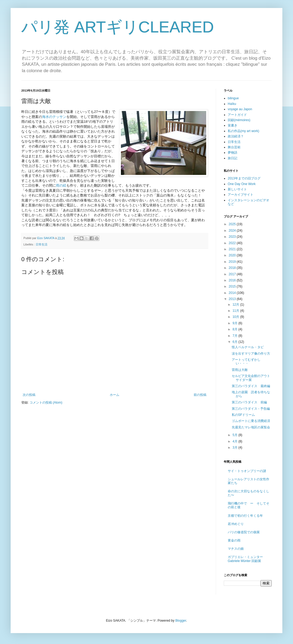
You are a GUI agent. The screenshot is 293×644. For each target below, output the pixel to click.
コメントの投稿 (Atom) (46, 403)
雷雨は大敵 (240, 370)
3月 (235, 448)
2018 (233, 268)
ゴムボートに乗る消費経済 (251, 421)
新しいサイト (237, 189)
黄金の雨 (234, 540)
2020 (233, 255)
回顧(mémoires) (239, 120)
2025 (233, 224)
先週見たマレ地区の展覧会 (251, 427)
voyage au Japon (240, 109)
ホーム (115, 395)
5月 (235, 435)
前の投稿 (200, 395)
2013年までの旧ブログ (244, 178)
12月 (236, 305)
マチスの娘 (236, 549)
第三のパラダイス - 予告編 (251, 409)
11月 (236, 311)
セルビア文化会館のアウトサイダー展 (251, 378)
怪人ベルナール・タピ (248, 347)
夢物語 (233, 153)
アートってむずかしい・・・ (246, 362)
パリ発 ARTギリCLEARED (118, 27)
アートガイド (237, 115)
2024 (233, 231)
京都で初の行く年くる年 (245, 516)
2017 (233, 274)
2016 (233, 280)
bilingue (233, 98)
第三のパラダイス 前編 (249, 402)
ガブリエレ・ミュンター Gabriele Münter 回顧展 (245, 559)
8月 (235, 329)
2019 (233, 262)
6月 (235, 342)
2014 (233, 293)
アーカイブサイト (241, 195)
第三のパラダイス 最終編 (251, 386)
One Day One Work (242, 184)
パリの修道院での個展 (244, 532)
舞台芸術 (234, 147)
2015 (233, 286)
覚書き (233, 125)
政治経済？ (236, 136)
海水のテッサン (54, 117)
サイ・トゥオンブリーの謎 (247, 471)
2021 (233, 249)
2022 (233, 243)
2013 (233, 299)
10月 (236, 317)
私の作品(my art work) (243, 131)
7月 (235, 336)
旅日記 (233, 158)
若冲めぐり (236, 524)
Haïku (232, 104)
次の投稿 (29, 395)
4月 (235, 441)
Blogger (181, 621)
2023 (233, 237)
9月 (235, 323)
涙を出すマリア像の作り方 (251, 354)
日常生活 (42, 244)
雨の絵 (61, 185)
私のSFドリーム (243, 415)
